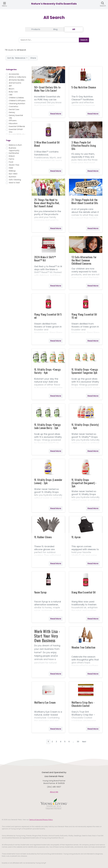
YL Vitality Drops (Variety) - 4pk (85, 426)
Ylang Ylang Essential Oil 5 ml (48, 316)
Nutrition (12, 177)
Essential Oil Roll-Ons (16, 131)
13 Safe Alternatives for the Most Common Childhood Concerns (84, 260)
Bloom (12, 89)
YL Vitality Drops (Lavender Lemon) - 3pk (48, 481)
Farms (12, 159)
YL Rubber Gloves (43, 537)
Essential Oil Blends (17, 126)
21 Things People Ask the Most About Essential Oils (85, 201)
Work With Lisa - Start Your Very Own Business (47, 636)
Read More (56, 114)
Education (13, 123)
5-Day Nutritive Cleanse (84, 87)
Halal (11, 168)
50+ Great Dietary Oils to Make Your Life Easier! (47, 89)
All (74, 29)
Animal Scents (15, 83)
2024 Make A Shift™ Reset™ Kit (45, 259)
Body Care (13, 92)
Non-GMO (13, 174)
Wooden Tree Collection (83, 647)
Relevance (17, 58)
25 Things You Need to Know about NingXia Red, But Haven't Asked (47, 203)
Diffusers (13, 121)
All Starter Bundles (17, 80)
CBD (11, 95)
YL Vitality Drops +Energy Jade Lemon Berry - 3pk (47, 426)
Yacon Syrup (40, 592)
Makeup (12, 171)
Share (33, 58)
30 (78, 742)
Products (36, 29)
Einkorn (12, 156)
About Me (54, 792)
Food (11, 162)
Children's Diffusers (17, 101)
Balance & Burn (15, 145)
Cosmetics (14, 106)
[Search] (48, 40)
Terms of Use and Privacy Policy (41, 820)
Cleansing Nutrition (17, 104)
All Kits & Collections (17, 77)
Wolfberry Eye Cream (45, 702)
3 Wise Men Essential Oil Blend (47, 144)
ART (10, 86)
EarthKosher (14, 153)
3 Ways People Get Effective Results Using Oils (84, 145)
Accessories (14, 74)
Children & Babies (16, 98)
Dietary (12, 112)
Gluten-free (14, 165)
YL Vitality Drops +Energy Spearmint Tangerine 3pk (85, 371)
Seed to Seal (14, 183)
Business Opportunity (14, 149)
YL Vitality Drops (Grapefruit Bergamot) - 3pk (84, 483)
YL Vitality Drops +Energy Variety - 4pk (47, 371)
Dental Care (14, 109)
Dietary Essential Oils (16, 117)
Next (84, 742)
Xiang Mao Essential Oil (84, 592)
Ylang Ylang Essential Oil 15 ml (84, 316)
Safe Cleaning (15, 180)
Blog (55, 29)
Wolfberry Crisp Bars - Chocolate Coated (83, 704)
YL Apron (76, 537)
